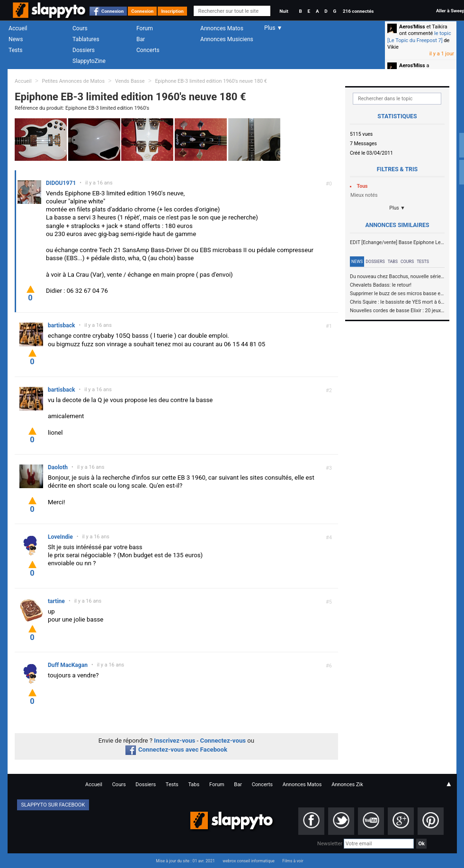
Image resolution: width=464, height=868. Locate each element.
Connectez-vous (223, 741)
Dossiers (84, 50)
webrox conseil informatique (249, 861)
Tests (15, 50)
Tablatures (86, 39)
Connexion (112, 11)
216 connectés (358, 11)
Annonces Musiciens (227, 39)
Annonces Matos (222, 28)
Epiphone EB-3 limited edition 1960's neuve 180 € (211, 81)
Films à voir (293, 861)
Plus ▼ (397, 208)
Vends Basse (130, 81)
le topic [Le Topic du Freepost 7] (419, 37)
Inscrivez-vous (174, 741)
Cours (80, 28)
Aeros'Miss (412, 27)
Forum (145, 28)
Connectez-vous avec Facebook (176, 750)
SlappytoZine (89, 61)
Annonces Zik (347, 785)
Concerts (148, 50)
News (16, 39)
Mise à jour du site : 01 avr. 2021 (185, 861)
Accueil (18, 28)
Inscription (172, 11)
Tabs (393, 262)
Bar (141, 39)
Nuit (284, 11)
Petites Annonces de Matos (73, 81)
